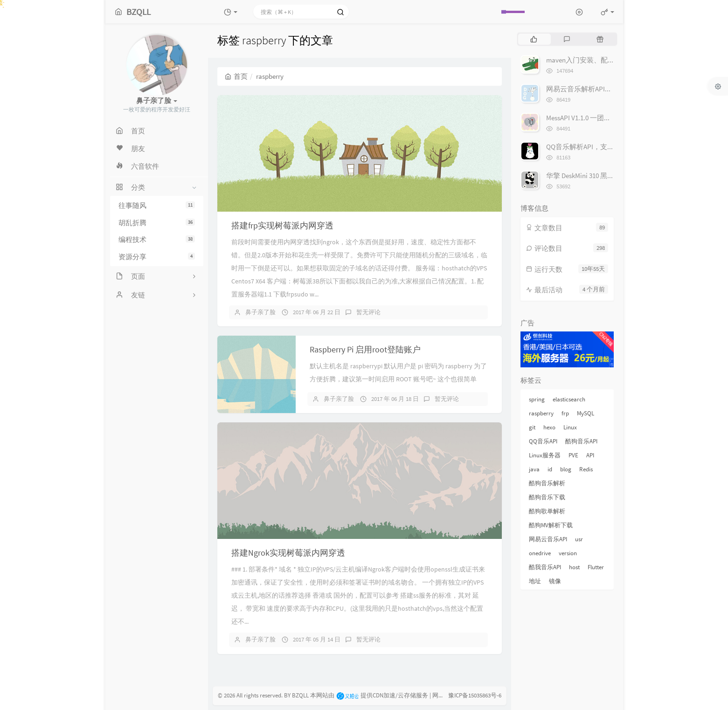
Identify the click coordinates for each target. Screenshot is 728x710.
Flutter (596, 567)
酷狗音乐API (581, 441)
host (574, 567)
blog (566, 469)
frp (565, 413)
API (590, 455)
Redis (586, 469)
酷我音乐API (545, 567)
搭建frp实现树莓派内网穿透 (282, 225)
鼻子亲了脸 (260, 312)
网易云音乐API (548, 539)
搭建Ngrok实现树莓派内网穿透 (288, 553)
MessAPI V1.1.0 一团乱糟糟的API (594, 118)
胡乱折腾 (157, 223)
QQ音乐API (543, 441)
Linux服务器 (545, 455)
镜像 (555, 581)
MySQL (586, 413)
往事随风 (157, 205)
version (568, 553)
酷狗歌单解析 (547, 511)
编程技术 (157, 239)
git (532, 427)
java (534, 469)
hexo (549, 427)
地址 (535, 581)
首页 (236, 76)
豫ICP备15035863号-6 (475, 695)
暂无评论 (368, 312)
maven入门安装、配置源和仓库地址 (601, 60)
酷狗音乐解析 (547, 483)
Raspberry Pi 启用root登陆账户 (365, 349)
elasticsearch (569, 399)
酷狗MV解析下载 (551, 525)
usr (579, 539)
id (550, 469)
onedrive (540, 553)
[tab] (534, 39)
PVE (573, 455)
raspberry (541, 413)
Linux (570, 427)
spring (537, 399)
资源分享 (157, 257)
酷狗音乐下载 (547, 497)
